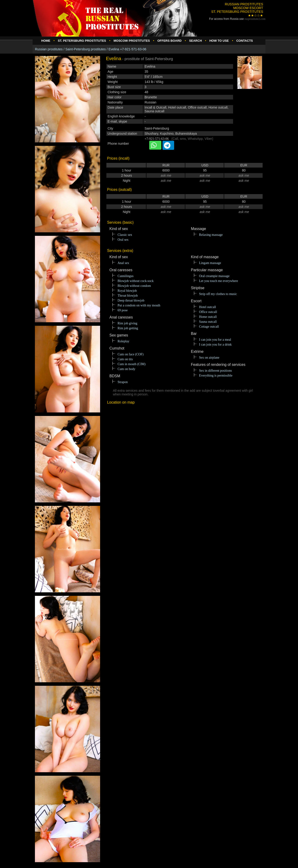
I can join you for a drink (215, 345)
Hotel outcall (208, 307)
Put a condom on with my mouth (139, 305)
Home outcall (208, 317)
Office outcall (208, 312)
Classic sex (125, 235)
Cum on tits (125, 359)
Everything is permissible (216, 376)
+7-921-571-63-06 (157, 139)
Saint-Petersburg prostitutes (86, 49)
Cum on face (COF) (131, 354)
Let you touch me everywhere (218, 281)
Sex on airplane (209, 358)
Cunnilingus (125, 276)
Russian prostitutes (49, 49)
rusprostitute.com (255, 19)
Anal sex (123, 263)
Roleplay (124, 341)
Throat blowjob (128, 296)
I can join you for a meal (215, 340)
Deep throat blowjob (131, 300)
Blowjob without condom (134, 286)
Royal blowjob (127, 291)
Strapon (123, 382)
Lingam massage (210, 263)
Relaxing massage (211, 235)
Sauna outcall (208, 322)
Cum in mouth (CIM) (132, 364)
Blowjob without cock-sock (136, 281)
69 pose (123, 310)
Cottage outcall (209, 327)
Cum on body (126, 369)
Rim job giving (127, 323)
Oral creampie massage (214, 276)
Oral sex (123, 240)
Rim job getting (128, 328)
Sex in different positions (215, 371)
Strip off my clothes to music (218, 294)
